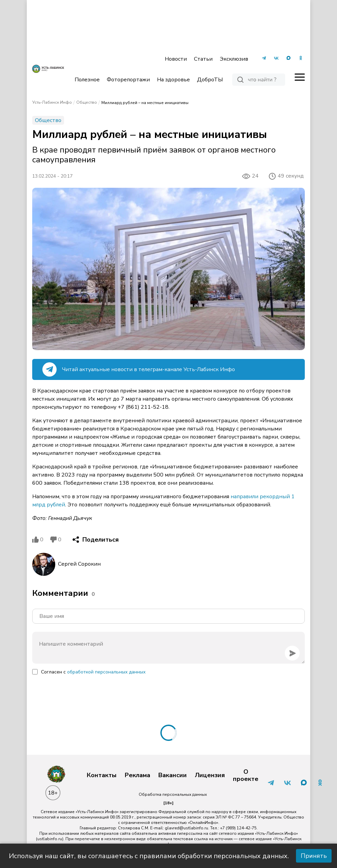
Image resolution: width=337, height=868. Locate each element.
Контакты (102, 775)
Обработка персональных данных (173, 794)
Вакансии (173, 775)
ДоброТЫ (210, 80)
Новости (176, 59)
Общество (87, 102)
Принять (314, 856)
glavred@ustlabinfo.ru (186, 828)
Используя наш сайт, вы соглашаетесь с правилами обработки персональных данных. (149, 856)
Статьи (203, 59)
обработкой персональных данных (106, 672)
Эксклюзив (234, 59)
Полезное (87, 80)
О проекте (246, 776)
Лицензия (210, 775)
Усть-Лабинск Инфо (52, 102)
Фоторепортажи (128, 80)
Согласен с (93, 672)
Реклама (137, 775)
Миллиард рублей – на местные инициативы (145, 103)
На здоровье (173, 80)
